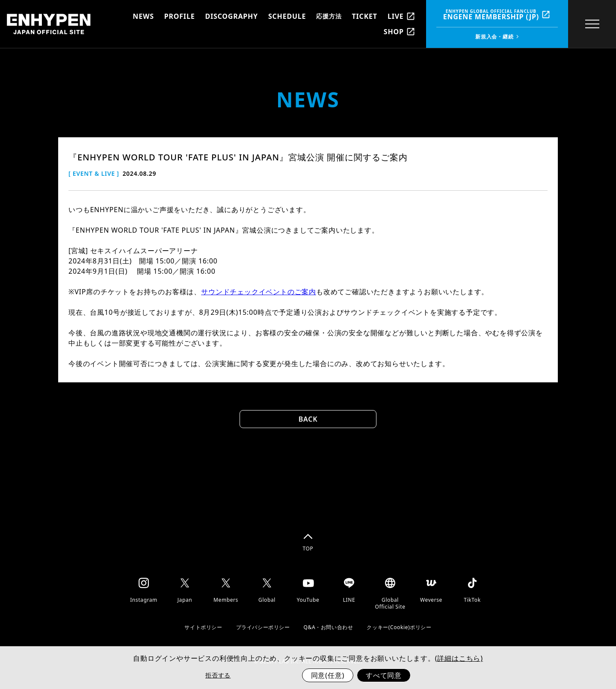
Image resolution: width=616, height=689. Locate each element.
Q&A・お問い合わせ (329, 627)
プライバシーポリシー (263, 627)
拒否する (218, 675)
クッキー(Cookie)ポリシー (399, 627)
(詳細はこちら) (459, 658)
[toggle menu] (592, 24)
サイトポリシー (203, 627)
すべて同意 (384, 675)
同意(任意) (328, 675)
